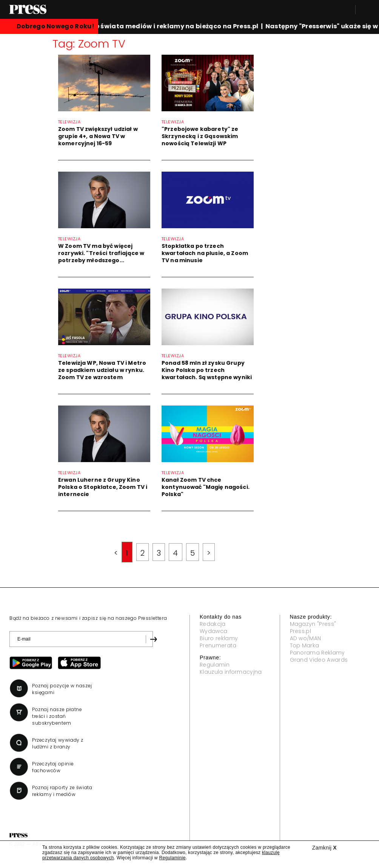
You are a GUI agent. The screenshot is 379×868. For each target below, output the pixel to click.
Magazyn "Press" (313, 624)
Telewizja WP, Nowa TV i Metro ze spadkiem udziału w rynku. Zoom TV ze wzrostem (102, 370)
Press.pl (301, 631)
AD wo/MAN (306, 638)
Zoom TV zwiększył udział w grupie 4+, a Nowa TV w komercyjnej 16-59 (98, 136)
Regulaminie (172, 858)
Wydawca (213, 631)
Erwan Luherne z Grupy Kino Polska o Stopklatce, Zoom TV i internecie (103, 487)
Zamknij (324, 848)
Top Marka (305, 645)
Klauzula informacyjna (231, 672)
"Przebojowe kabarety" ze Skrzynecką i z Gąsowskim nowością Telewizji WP (200, 136)
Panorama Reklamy (317, 653)
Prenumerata (218, 645)
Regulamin (215, 665)
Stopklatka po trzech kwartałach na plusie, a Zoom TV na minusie (205, 253)
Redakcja (213, 624)
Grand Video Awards (319, 660)
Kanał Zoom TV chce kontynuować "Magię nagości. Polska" (206, 487)
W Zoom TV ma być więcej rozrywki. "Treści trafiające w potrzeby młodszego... (101, 253)
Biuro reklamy (219, 638)
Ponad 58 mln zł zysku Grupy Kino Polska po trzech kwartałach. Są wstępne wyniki (207, 370)
